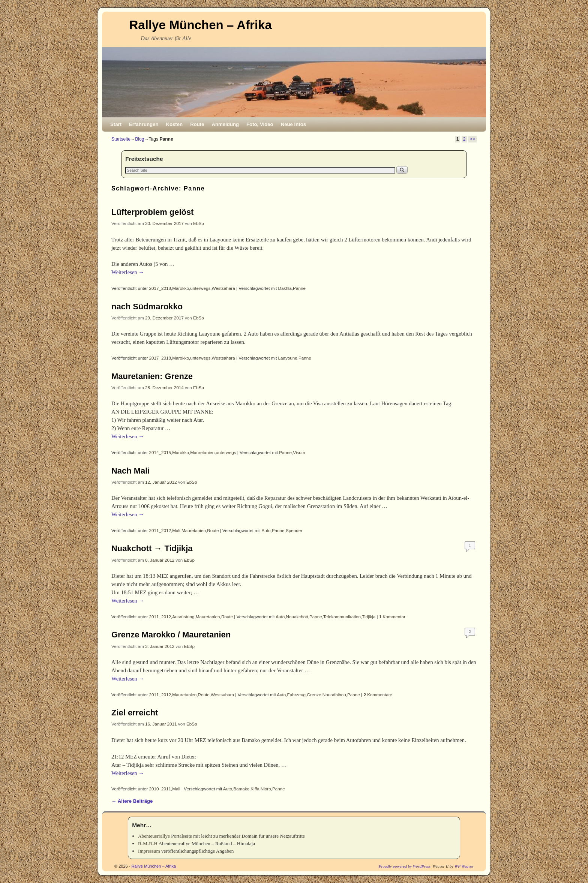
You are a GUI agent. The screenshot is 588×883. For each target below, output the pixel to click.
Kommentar (392, 617)
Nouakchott (297, 617)
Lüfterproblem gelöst (152, 212)
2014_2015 (160, 452)
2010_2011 (160, 789)
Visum (299, 452)
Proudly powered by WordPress (405, 866)
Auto (266, 530)
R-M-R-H (148, 843)
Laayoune (287, 358)
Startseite (121, 139)
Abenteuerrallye (154, 836)
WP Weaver (464, 866)
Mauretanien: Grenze (152, 376)
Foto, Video (260, 124)
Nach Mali (130, 471)
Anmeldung (226, 124)
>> (472, 139)
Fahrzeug (296, 695)
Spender (294, 530)
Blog (139, 139)
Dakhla (285, 288)
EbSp (199, 223)
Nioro (266, 789)
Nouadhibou (334, 695)
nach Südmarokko (147, 307)
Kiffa (255, 789)
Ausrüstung (183, 617)
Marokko (181, 288)
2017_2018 (160, 288)
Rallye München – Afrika (201, 25)
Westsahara (223, 288)
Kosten (174, 124)
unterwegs (200, 288)
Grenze (314, 695)
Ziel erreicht (135, 713)
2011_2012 (160, 530)
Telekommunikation (342, 617)
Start (116, 124)
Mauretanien (202, 452)
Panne (299, 288)
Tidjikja (369, 617)
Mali (176, 530)
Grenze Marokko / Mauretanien (171, 635)
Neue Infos (293, 124)
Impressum (149, 851)
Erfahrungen (144, 124)
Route (197, 124)
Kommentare (378, 695)
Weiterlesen (128, 272)
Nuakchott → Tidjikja (152, 548)
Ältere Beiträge (132, 801)
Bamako (241, 789)
